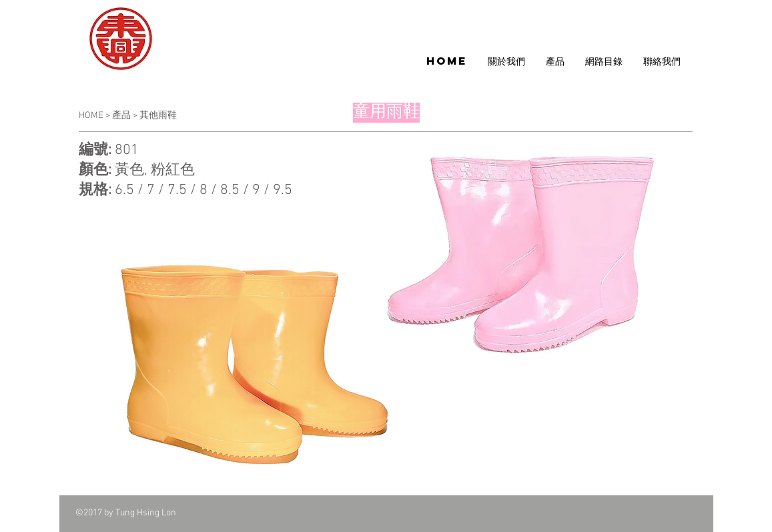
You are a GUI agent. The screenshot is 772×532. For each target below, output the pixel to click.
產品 (121, 116)
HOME (92, 116)
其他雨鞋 (158, 116)
